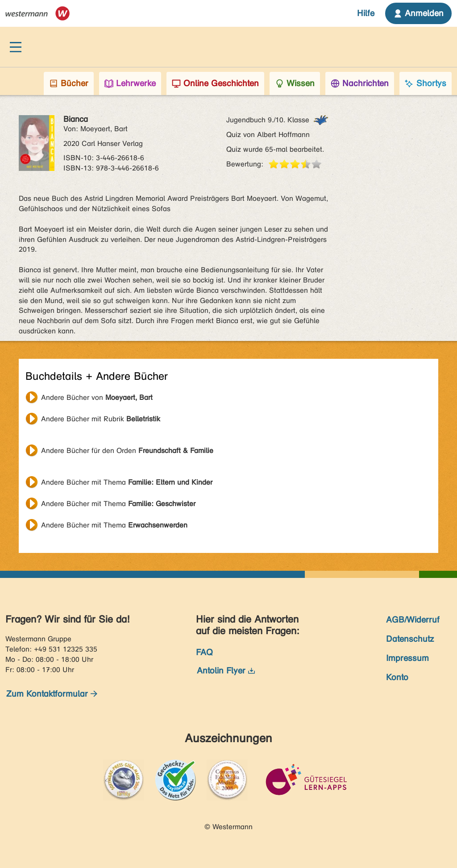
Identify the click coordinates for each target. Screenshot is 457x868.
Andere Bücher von (97, 397)
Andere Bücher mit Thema (127, 482)
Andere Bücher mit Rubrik (101, 419)
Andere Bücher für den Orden (127, 451)
